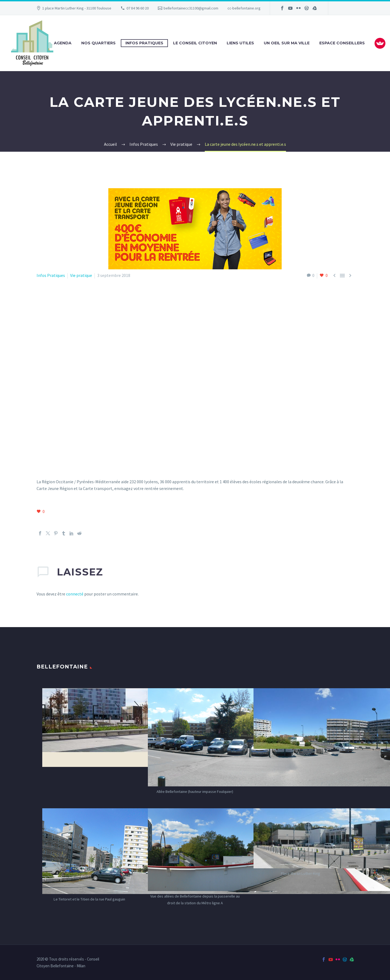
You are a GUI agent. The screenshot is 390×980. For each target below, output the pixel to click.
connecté (75, 594)
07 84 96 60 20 (138, 8)
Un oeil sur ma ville (287, 43)
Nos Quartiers (98, 43)
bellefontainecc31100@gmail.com (191, 8)
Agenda (63, 43)
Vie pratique (81, 275)
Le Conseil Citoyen (195, 43)
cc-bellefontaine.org (244, 8)
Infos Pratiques (144, 43)
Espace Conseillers (342, 43)
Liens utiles (240, 43)
